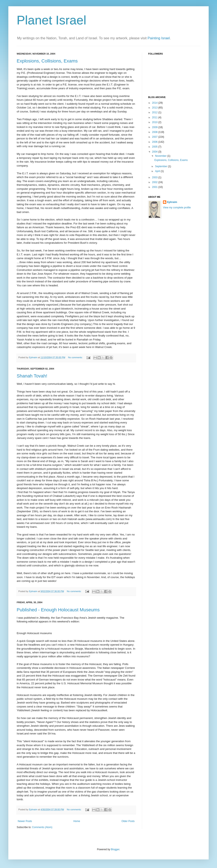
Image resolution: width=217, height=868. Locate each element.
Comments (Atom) (42, 827)
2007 (155, 137)
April (158, 171)
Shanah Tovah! (32, 376)
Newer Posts (25, 821)
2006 (155, 142)
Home (77, 821)
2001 (155, 187)
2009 (155, 127)
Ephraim (172, 202)
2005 (155, 147)
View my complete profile (177, 208)
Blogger (115, 849)
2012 (155, 112)
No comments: (76, 357)
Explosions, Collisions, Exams (47, 61)
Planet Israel (52, 20)
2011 (155, 117)
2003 (155, 177)
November (161, 156)
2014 (155, 103)
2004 (155, 152)
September (161, 166)
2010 (155, 122)
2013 (155, 108)
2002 (155, 182)
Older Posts (128, 821)
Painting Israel (159, 38)
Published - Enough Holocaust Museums (58, 610)
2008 (155, 132)
